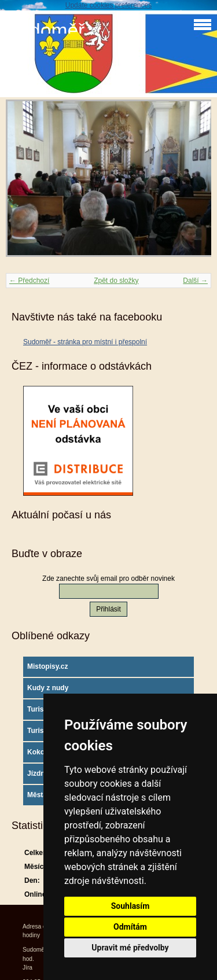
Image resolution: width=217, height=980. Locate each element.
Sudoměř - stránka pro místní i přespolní (85, 342)
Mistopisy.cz (47, 666)
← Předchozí (29, 281)
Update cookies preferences (108, 5)
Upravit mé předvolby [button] (130, 948)
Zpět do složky (116, 281)
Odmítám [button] (130, 927)
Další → (195, 281)
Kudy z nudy (48, 688)
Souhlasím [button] (130, 906)
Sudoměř (45, 30)
